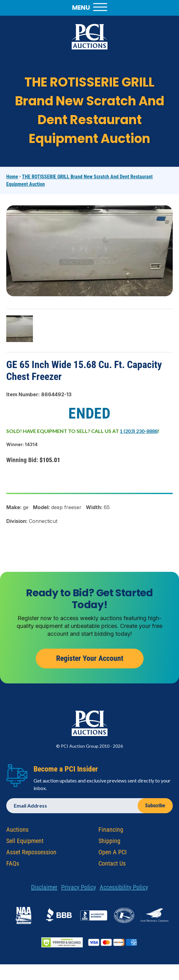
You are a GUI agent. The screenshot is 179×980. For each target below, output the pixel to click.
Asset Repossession (31, 854)
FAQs (13, 866)
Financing (111, 832)
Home (12, 177)
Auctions (17, 832)
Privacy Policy (79, 889)
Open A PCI (113, 854)
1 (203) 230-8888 (139, 431)
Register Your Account (90, 661)
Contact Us (112, 866)
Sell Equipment (25, 843)
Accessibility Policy (124, 889)
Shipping (109, 843)
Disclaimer (44, 889)
